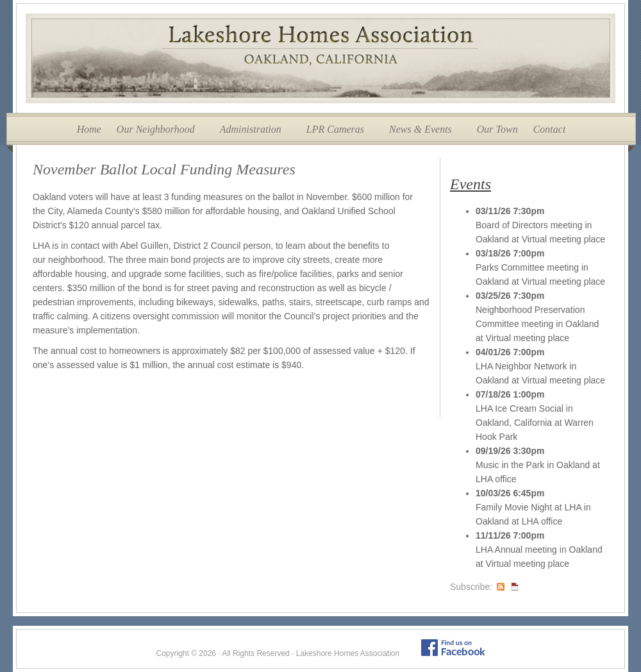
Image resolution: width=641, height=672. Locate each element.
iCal (515, 587)
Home (89, 129)
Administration (251, 129)
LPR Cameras (335, 129)
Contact (550, 129)
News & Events (420, 129)
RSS (501, 587)
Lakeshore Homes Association (320, 58)
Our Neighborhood (156, 129)
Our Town (497, 129)
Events (470, 184)
